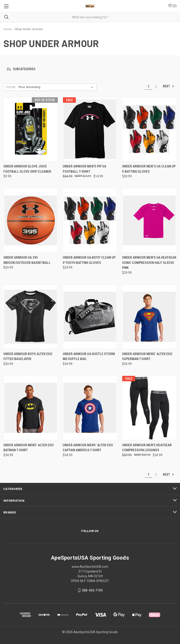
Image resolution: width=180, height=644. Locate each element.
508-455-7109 (92, 590)
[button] (90, 69)
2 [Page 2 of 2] (156, 86)
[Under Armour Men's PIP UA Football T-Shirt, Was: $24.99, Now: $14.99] (90, 129)
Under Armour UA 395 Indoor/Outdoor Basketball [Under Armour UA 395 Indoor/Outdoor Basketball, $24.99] (27, 260)
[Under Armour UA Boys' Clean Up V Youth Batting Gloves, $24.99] (90, 220)
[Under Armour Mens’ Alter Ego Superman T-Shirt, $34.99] (149, 317)
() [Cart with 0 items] (172, 6)
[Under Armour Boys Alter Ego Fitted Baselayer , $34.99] (31, 317)
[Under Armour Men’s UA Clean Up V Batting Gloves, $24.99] (149, 129)
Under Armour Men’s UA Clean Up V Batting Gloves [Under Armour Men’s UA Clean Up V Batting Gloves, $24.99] (149, 169)
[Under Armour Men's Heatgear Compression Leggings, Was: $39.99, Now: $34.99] (149, 408)
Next (168, 86)
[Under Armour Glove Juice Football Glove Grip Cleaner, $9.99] (31, 129)
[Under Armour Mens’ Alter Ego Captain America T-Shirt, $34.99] (90, 408)
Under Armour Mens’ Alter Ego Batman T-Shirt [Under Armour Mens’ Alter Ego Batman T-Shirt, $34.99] (29, 448)
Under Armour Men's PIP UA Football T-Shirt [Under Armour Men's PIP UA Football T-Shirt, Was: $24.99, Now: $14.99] (84, 169)
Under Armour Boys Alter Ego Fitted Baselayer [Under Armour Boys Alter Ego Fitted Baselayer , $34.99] (28, 357)
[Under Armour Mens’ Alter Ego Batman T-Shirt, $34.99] (31, 408)
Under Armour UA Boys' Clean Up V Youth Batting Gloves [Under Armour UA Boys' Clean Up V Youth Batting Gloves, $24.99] (89, 260)
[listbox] (57, 87)
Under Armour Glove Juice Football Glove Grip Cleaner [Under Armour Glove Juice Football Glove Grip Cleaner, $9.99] (27, 169)
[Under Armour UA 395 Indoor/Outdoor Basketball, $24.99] (31, 220)
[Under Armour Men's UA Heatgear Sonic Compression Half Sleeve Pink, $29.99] (149, 220)
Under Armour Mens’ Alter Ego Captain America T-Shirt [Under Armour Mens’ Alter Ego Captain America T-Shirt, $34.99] (88, 448)
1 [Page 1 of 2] (148, 86)
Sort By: (11, 87)
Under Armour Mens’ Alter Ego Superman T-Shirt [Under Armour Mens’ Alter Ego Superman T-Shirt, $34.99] (147, 357)
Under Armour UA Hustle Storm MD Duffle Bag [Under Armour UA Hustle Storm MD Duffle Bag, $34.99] (89, 357)
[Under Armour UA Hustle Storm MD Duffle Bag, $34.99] (90, 317)
